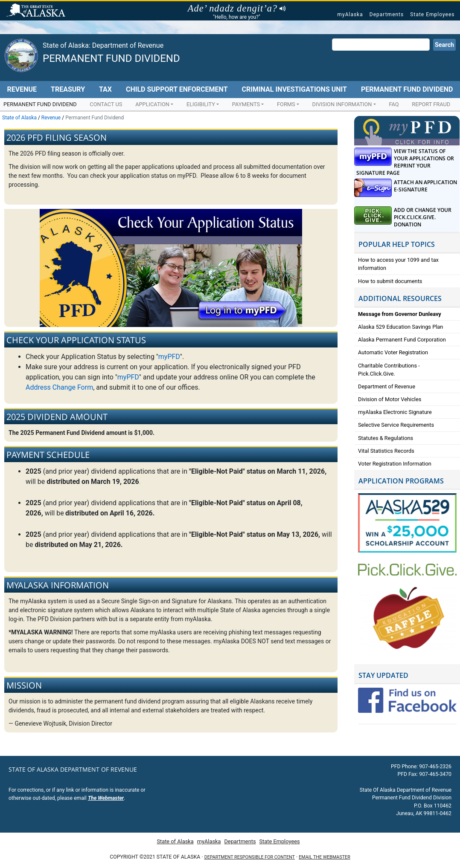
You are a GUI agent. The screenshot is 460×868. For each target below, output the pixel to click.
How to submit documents (390, 281)
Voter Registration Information (395, 464)
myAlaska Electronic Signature (395, 412)
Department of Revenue (387, 386)
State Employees (432, 14)
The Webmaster (106, 798)
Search (444, 45)
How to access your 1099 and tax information (398, 264)
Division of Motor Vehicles (390, 399)
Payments (246, 104)
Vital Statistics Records (386, 451)
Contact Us (106, 104)
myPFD (169, 357)
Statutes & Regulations (386, 438)
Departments (387, 14)
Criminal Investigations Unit (294, 89)
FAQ (394, 104)
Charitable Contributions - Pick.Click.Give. (389, 370)
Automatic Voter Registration (393, 352)
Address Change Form (59, 387)
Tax (105, 89)
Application (152, 104)
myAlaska (350, 14)
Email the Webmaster (324, 857)
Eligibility (201, 104)
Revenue (22, 89)
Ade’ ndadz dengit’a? (237, 9)
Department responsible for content (250, 857)
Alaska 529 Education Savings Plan (400, 327)
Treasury (68, 89)
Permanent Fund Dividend (111, 58)
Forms (286, 104)
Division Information (342, 104)
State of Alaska (37, 11)
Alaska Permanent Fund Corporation (402, 340)
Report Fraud (431, 104)
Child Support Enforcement (177, 89)
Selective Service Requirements (396, 425)
